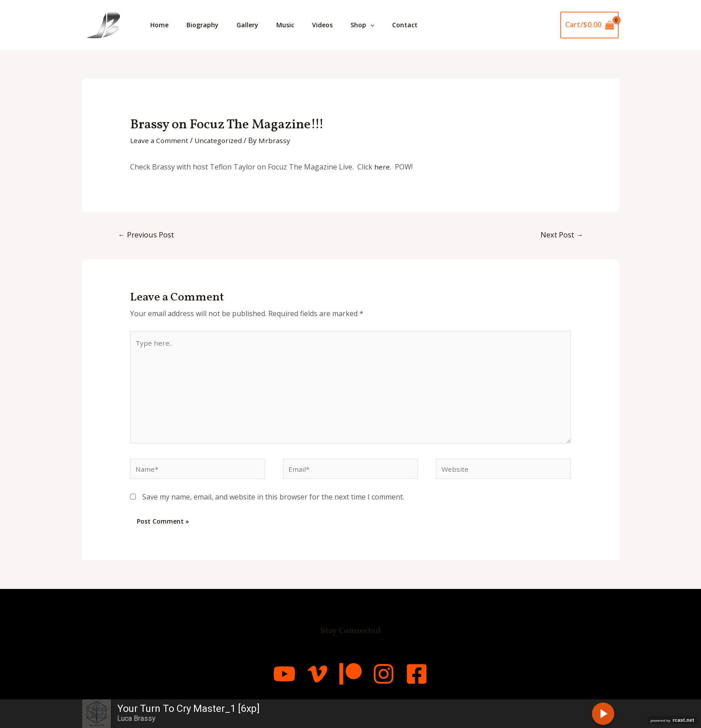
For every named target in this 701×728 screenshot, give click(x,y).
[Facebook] (440, 681)
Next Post (561, 235)
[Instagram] (395, 681)
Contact (428, 25)
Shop (382, 25)
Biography (208, 25)
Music (298, 25)
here (382, 167)
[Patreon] (350, 681)
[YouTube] (261, 681)
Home (161, 25)
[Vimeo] (306, 681)
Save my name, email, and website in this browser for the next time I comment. (273, 504)
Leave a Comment (160, 140)
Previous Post (147, 235)
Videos (338, 25)
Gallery (256, 25)
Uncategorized (221, 140)
